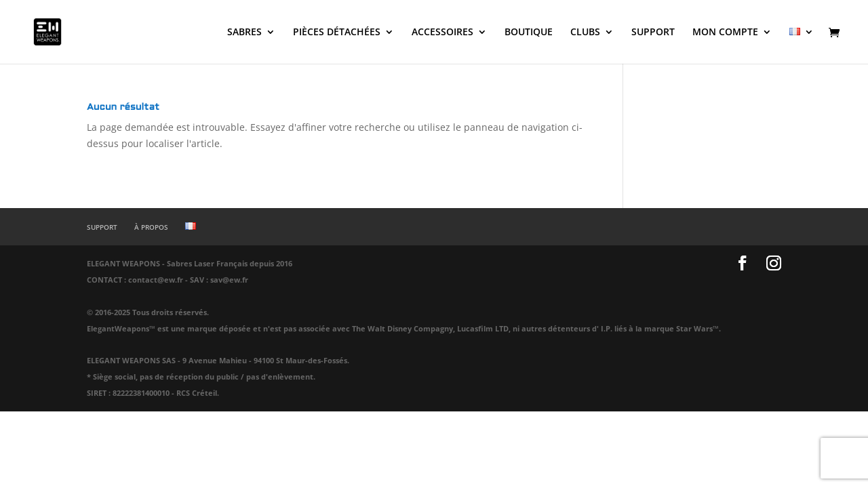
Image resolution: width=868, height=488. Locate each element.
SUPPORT (653, 33)
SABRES (244, 33)
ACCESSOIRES (442, 33)
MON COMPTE (725, 33)
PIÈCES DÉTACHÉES (337, 33)
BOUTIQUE (529, 33)
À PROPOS (151, 227)
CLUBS (585, 33)
